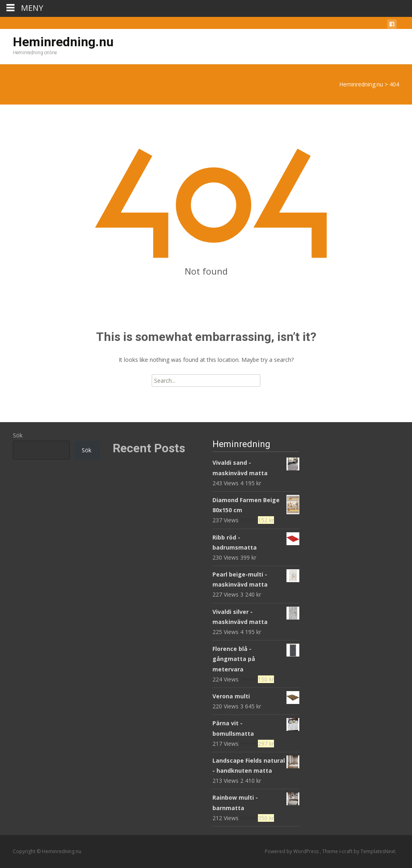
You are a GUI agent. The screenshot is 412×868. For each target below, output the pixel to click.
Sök (18, 435)
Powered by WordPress (292, 851)
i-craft (346, 851)
